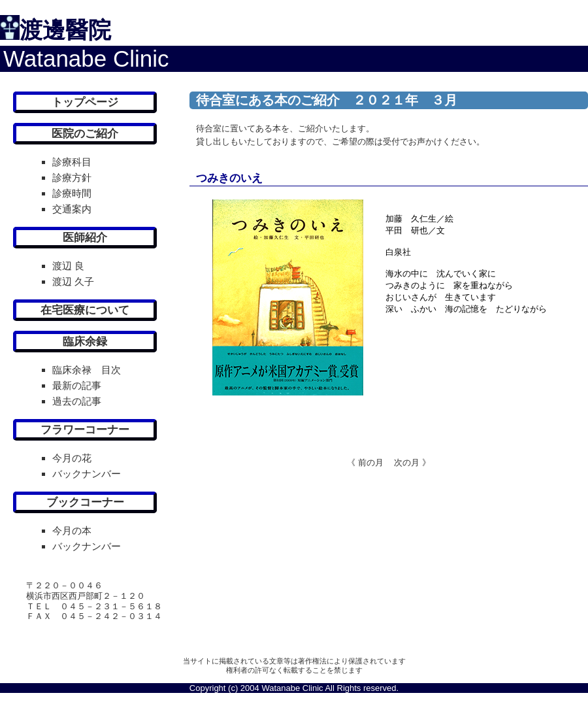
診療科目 (72, 162)
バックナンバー (87, 474)
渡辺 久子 (73, 281)
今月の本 (72, 530)
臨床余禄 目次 (87, 370)
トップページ (85, 102)
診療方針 (72, 177)
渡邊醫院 (65, 30)
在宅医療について (85, 310)
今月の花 (72, 458)
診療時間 (72, 193)
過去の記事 (77, 401)
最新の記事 (77, 385)
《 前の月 (365, 462)
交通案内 (72, 209)
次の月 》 (408, 462)
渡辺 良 (68, 266)
